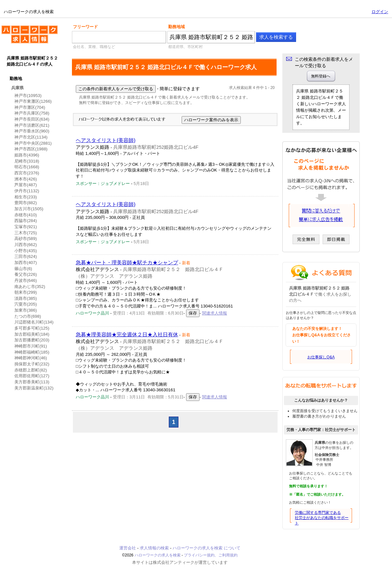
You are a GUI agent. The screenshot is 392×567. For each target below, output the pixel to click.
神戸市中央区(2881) (33, 143)
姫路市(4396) (27, 155)
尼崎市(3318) (27, 161)
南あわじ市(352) (30, 287)
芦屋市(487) (26, 185)
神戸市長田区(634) (32, 119)
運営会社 (128, 548)
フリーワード (85, 27)
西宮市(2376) (27, 173)
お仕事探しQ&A (321, 357)
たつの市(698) (28, 316)
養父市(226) (26, 274)
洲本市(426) (26, 179)
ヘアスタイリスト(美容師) (106, 140)
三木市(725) (26, 233)
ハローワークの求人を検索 (30, 37)
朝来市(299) (26, 292)
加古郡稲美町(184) (32, 334)
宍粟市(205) (26, 304)
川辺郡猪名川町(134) (34, 322)
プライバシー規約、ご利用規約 (211, 555)
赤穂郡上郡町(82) (31, 370)
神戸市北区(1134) (31, 137)
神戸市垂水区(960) (32, 131)
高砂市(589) (26, 239)
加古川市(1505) (29, 209)
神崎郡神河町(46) (31, 358)
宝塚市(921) (26, 227)
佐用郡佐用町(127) (32, 376)
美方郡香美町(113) (32, 382)
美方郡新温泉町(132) (34, 388)
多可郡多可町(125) (32, 328)
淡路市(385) (26, 298)
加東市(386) (26, 310)
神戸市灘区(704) (30, 107)
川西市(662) (26, 245)
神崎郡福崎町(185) (32, 352)
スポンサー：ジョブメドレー (103, 184)
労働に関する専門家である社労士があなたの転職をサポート (322, 518)
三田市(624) (26, 256)
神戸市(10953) (28, 96)
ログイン (380, 12)
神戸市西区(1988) (31, 149)
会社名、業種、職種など (94, 47)
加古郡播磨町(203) (32, 340)
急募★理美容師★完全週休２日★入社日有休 (127, 335)
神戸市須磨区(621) (32, 125)
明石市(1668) (27, 167)
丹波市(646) (26, 280)
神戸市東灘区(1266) (33, 101)
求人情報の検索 (154, 548)
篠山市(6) (23, 269)
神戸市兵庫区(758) (32, 113)
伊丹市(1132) (27, 191)
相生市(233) (26, 197)
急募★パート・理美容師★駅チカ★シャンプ (127, 263)
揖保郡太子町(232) (32, 364)
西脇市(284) (26, 221)
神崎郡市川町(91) (31, 346)
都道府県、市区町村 (185, 47)
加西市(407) (26, 263)
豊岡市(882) (26, 203)
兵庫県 (17, 88)
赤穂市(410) (26, 215)
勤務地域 (176, 27)
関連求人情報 (215, 313)
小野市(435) (26, 251)
